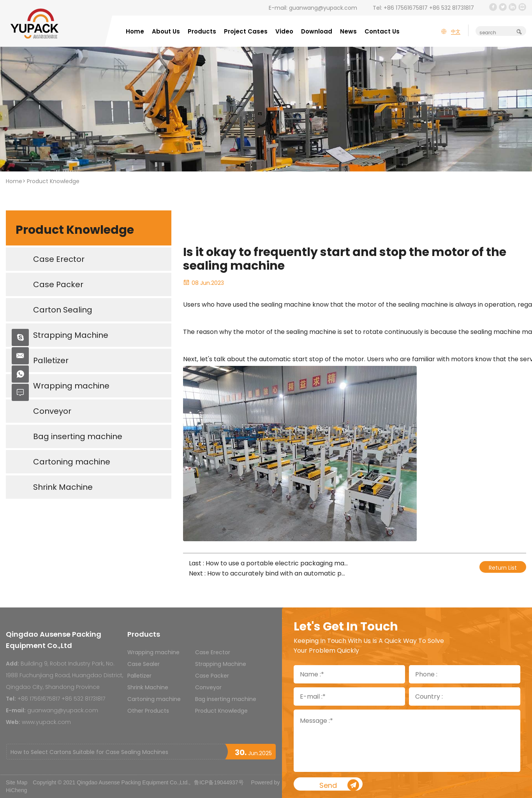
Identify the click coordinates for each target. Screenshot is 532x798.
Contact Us (382, 31)
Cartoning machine (154, 699)
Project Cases (246, 31)
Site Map (17, 782)
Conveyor (208, 687)
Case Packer (212, 676)
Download (317, 31)
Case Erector (213, 652)
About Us (166, 31)
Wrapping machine (153, 652)
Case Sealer (144, 664)
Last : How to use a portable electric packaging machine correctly (269, 563)
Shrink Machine (148, 687)
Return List (503, 568)
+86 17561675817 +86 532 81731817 (429, 8)
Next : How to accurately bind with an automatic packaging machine (269, 573)
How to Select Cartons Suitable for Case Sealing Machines (89, 752)
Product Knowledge (53, 181)
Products (202, 31)
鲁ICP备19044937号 (219, 782)
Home (135, 31)
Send (357, 786)
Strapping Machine (221, 664)
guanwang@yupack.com (323, 8)
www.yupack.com (46, 722)
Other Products (148, 711)
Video (284, 31)
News (348, 31)
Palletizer (139, 676)
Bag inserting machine (226, 699)
